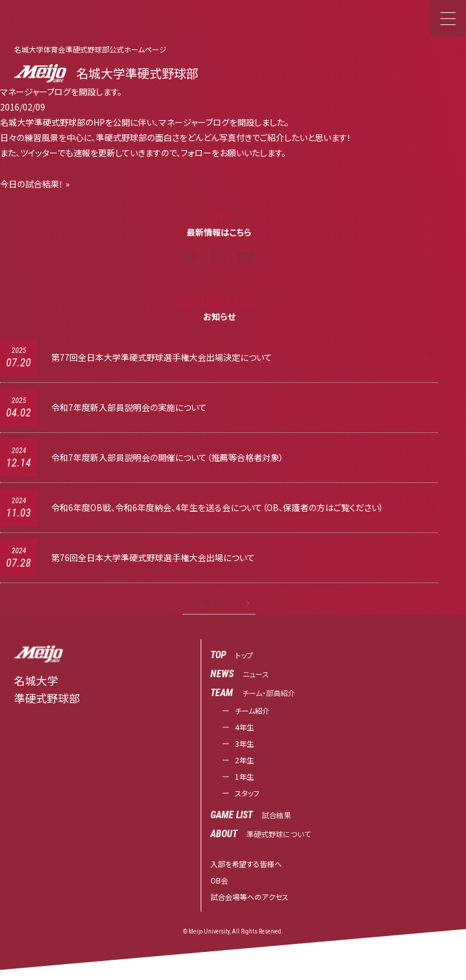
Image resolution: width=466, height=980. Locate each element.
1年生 (244, 776)
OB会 (219, 880)
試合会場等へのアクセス (249, 897)
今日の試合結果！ (32, 184)
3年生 (244, 743)
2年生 (244, 760)
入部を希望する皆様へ (246, 864)
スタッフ (247, 793)
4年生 (244, 727)
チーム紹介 (252, 710)
